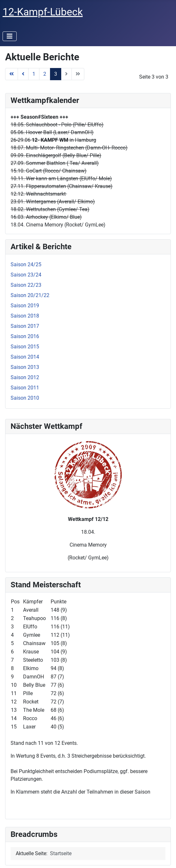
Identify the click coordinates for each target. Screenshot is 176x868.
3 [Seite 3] (56, 74)
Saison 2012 (25, 377)
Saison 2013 (25, 367)
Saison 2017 (25, 326)
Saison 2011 (25, 388)
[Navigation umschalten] (10, 36)
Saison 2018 (25, 316)
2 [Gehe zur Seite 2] (45, 74)
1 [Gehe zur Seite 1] (34, 74)
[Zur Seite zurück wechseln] (23, 74)
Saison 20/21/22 (30, 295)
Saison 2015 (25, 347)
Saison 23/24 (26, 275)
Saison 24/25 (26, 264)
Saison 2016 (25, 336)
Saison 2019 (25, 306)
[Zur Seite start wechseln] (12, 74)
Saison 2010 (25, 398)
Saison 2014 (25, 357)
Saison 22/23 (26, 285)
